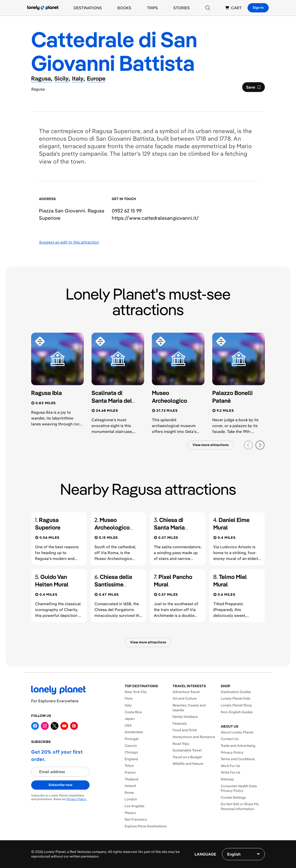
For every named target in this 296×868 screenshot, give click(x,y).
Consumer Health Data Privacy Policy (239, 788)
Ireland (130, 786)
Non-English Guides (237, 712)
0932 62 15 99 (127, 211)
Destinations (88, 8)
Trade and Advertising (238, 746)
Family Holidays (185, 717)
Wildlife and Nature (188, 764)
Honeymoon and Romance (194, 737)
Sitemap (227, 779)
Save (253, 88)
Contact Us (230, 739)
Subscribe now (60, 785)
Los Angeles (134, 806)
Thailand (131, 779)
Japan (129, 719)
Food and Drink (185, 730)
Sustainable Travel (187, 750)
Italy (128, 705)
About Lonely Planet (237, 732)
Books (124, 8)
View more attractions (211, 445)
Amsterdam (134, 732)
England (131, 759)
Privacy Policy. (77, 799)
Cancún (131, 746)
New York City (136, 692)
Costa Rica (133, 712)
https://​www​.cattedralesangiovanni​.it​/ (155, 218)
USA (128, 725)
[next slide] (260, 445)
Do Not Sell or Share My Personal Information (240, 806)
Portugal (132, 739)
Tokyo (129, 766)
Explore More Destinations (146, 826)
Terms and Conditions (238, 759)
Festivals (180, 723)
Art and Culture (185, 698)
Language (205, 854)
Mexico (130, 813)
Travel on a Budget (187, 757)
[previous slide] (248, 445)
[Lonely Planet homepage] (43, 8)
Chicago (131, 752)
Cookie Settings (233, 797)
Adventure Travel (186, 692)
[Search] (208, 8)
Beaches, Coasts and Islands (189, 708)
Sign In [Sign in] (258, 8)
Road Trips (181, 744)
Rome (129, 793)
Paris (129, 698)
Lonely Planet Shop (236, 705)
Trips (152, 8)
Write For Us (231, 772)
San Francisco (136, 819)
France (130, 772)
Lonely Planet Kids (236, 698)
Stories (181, 8)
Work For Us (230, 766)
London (131, 799)
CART (233, 8)
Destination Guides (236, 692)
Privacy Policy (232, 752)
